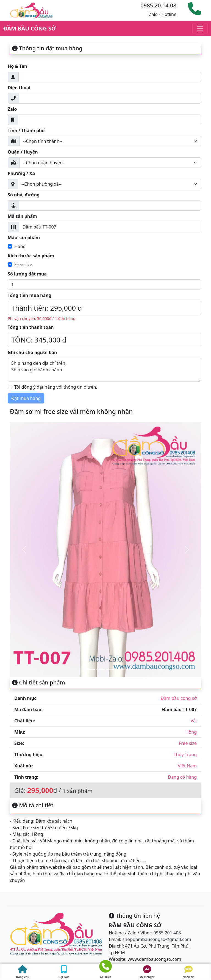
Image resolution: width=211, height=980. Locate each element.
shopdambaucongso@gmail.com (157, 939)
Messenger (147, 972)
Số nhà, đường (24, 195)
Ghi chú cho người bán (32, 352)
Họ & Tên (17, 66)
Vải (194, 721)
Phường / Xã (21, 173)
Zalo (12, 109)
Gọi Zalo (64, 972)
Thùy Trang (185, 755)
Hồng (20, 246)
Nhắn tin (189, 972)
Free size (23, 265)
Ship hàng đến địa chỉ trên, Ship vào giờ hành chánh (104, 370)
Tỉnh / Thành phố (26, 130)
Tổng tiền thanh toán (31, 327)
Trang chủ (22, 972)
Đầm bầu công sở (179, 698)
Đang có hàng (182, 777)
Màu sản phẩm (24, 238)
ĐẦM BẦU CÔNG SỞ (30, 28)
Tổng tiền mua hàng (30, 295)
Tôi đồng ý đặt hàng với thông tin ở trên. (56, 387)
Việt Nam (187, 766)
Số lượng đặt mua (27, 274)
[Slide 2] (101, 669)
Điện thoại (19, 88)
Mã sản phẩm (22, 216)
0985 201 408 (167, 933)
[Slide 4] (120, 669)
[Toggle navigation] (200, 29)
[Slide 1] (91, 669)
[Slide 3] (110, 669)
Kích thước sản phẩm (31, 256)
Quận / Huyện (23, 152)
